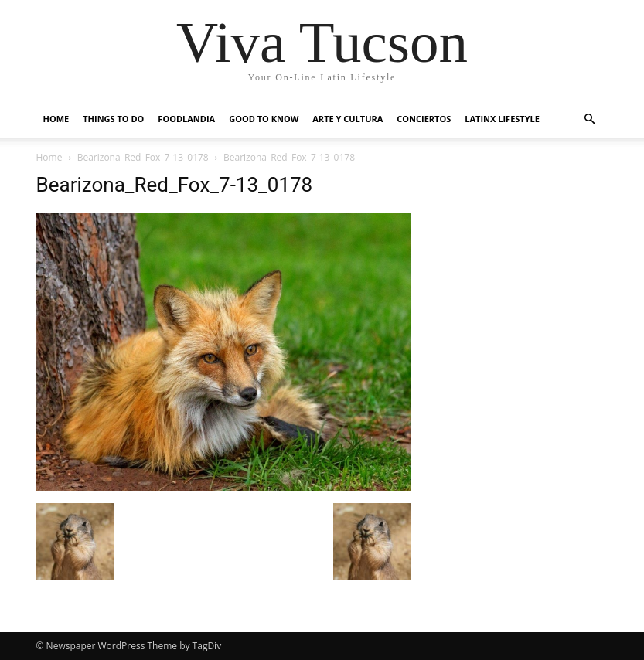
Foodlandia (186, 119)
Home (56, 119)
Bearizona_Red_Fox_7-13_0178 (143, 157)
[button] (590, 119)
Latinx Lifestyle (502, 119)
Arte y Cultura (348, 119)
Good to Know (264, 119)
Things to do (113, 119)
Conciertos (424, 119)
